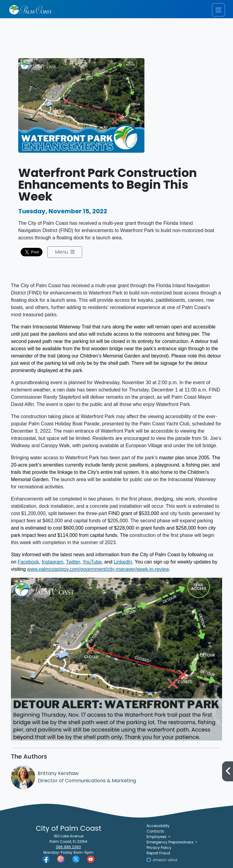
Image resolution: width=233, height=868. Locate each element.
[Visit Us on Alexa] (162, 859)
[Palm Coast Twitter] (76, 859)
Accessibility (158, 826)
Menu (65, 252)
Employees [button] (157, 837)
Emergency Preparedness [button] (171, 842)
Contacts (155, 831)
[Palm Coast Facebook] (46, 859)
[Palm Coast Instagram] (61, 859)
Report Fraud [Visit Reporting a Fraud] (158, 853)
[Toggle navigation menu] (218, 10)
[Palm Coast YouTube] (91, 859)
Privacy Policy (159, 848)
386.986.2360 (68, 847)
